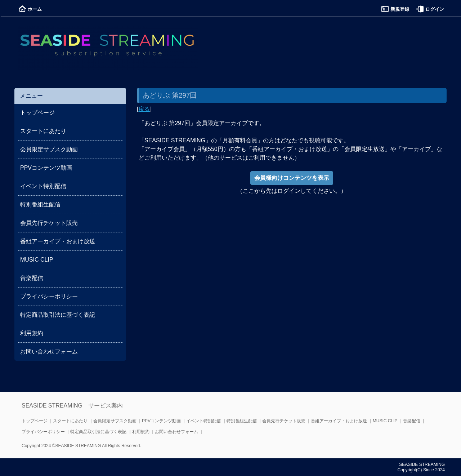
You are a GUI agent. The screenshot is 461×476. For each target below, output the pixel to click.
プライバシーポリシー (49, 296)
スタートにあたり (43, 131)
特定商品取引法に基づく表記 (58, 315)
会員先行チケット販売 (49, 223)
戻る (144, 109)
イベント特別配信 (43, 186)
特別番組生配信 (40, 204)
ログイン (430, 9)
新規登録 (395, 9)
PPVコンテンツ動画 (46, 168)
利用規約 (32, 333)
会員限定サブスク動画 (49, 149)
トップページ (37, 113)
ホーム (30, 9)
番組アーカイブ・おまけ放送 (58, 241)
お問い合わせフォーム (49, 352)
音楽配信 (32, 278)
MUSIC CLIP (37, 260)
